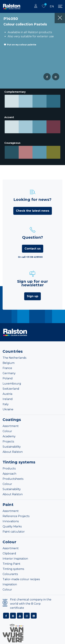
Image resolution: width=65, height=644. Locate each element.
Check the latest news (33, 209)
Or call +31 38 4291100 (30, 255)
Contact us (33, 247)
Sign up (32, 295)
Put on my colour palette (22, 45)
